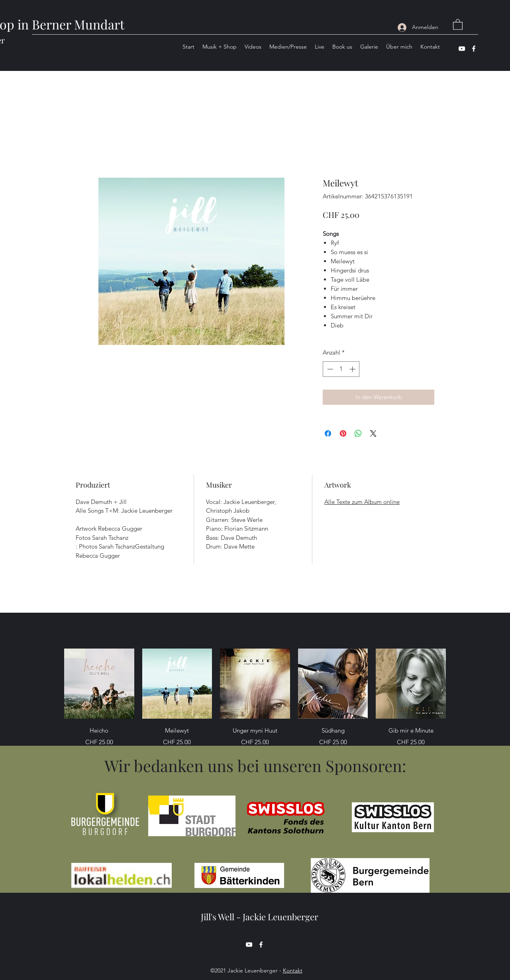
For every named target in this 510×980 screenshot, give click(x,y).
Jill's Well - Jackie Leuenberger (260, 917)
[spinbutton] (341, 369)
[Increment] (353, 369)
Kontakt (293, 970)
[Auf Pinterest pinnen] (343, 433)
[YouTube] (462, 49)
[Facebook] (474, 49)
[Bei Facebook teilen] (328, 433)
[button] (458, 24)
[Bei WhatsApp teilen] (358, 433)
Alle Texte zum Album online (362, 502)
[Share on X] (373, 433)
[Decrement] (329, 369)
